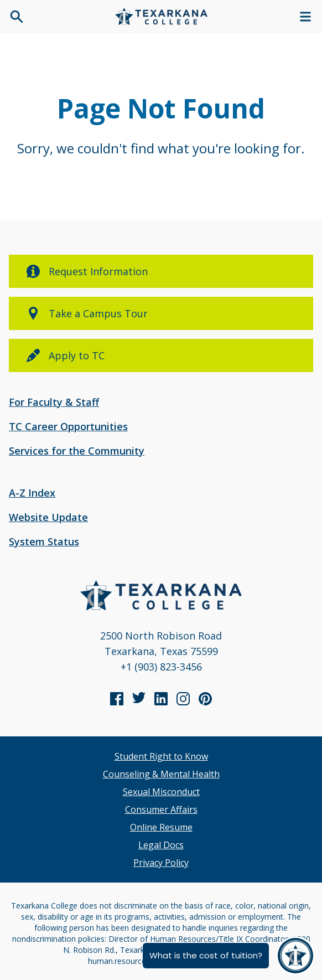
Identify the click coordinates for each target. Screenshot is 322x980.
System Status (44, 541)
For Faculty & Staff (54, 402)
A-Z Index (32, 493)
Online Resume (161, 827)
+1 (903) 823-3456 (161, 667)
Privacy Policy (161, 863)
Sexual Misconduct (161, 792)
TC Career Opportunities (68, 426)
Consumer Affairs (161, 809)
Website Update (48, 517)
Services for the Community (77, 451)
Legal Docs (161, 845)
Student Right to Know (161, 756)
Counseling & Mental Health (161, 774)
